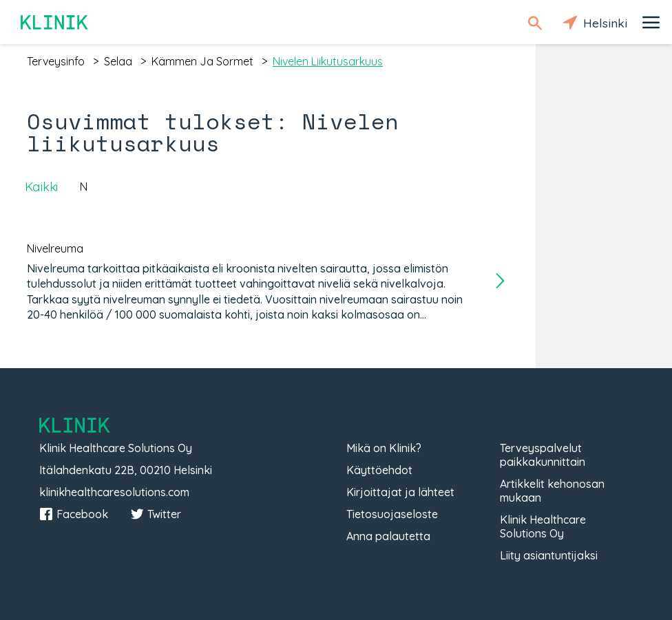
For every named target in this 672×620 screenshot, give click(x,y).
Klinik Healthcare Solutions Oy (543, 526)
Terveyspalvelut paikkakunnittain (543, 455)
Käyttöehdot (379, 470)
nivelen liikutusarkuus (328, 61)
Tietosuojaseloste (392, 514)
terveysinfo (56, 61)
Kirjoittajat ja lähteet (400, 492)
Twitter (156, 514)
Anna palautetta (388, 536)
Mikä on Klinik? (384, 448)
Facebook (74, 514)
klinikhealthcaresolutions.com (114, 492)
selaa (118, 61)
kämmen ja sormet (202, 61)
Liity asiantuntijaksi (549, 555)
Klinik (55, 22)
